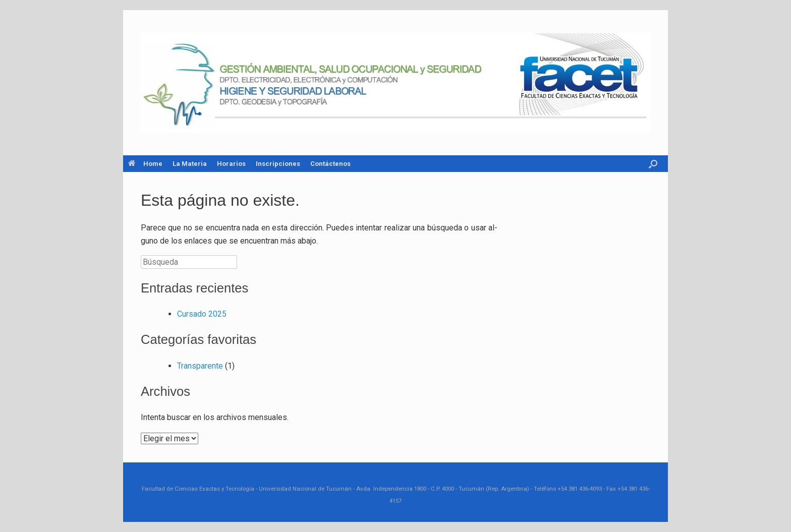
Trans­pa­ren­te (200, 366)
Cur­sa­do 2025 (202, 314)
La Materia (190, 164)
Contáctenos (330, 164)
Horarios (231, 164)
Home (145, 164)
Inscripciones (278, 164)
